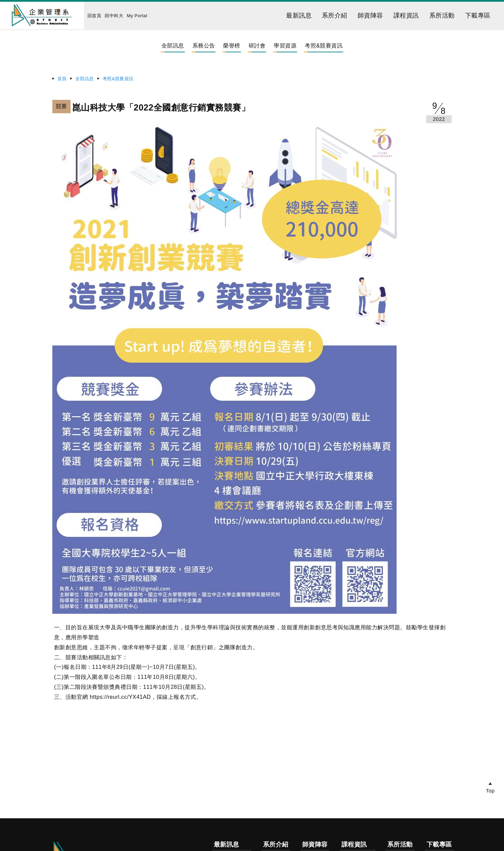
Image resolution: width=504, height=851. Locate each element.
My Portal (137, 16)
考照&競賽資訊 (324, 46)
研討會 (257, 46)
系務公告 (204, 46)
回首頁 (94, 16)
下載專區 (478, 15)
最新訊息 (299, 15)
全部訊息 (173, 46)
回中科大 (114, 16)
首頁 (62, 79)
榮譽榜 (232, 46)
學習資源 (285, 46)
